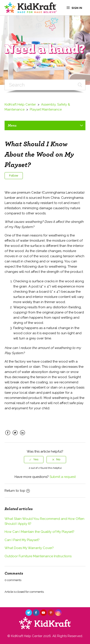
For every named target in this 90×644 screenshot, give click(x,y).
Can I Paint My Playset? (22, 540)
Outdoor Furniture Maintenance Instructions (38, 556)
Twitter (15, 436)
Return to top (17, 491)
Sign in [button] (77, 8)
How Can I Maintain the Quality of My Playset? (39, 532)
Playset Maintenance (46, 109)
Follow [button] (14, 176)
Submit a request (63, 477)
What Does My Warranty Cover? (29, 548)
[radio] (34, 459)
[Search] (45, 85)
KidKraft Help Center (20, 104)
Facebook (8, 436)
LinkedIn (23, 436)
